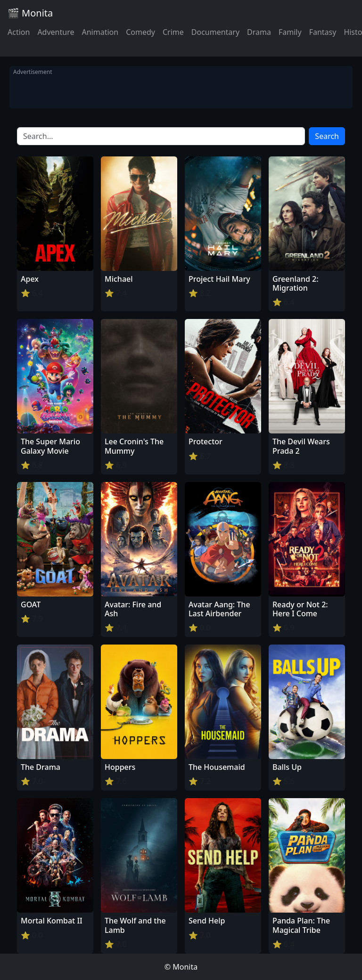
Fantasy (323, 32)
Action (19, 32)
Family (290, 32)
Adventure (56, 32)
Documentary (215, 32)
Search (327, 136)
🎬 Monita (30, 13)
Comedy (140, 32)
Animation (100, 32)
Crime (173, 32)
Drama (259, 32)
